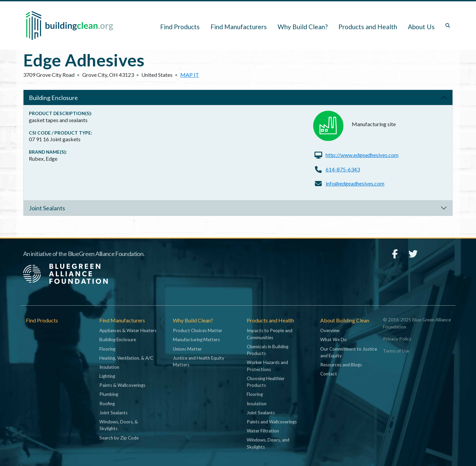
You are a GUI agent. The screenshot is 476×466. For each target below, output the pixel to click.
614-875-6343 (343, 169)
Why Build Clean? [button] (303, 27)
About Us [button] (421, 27)
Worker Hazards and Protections (267, 366)
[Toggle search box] (448, 25)
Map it (190, 75)
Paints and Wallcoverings (272, 422)
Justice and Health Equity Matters (199, 361)
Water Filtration (263, 431)
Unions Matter (187, 349)
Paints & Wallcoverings (122, 385)
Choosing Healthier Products (266, 382)
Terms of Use (396, 351)
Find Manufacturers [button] (239, 27)
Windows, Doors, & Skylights (119, 425)
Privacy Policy (397, 339)
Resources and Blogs (341, 365)
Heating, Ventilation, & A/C (126, 358)
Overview (330, 330)
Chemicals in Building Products (268, 350)
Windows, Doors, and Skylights (268, 443)
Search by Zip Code (119, 438)
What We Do (334, 340)
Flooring (107, 349)
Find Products (180, 27)
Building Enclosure (53, 98)
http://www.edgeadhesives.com (362, 155)
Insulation (109, 367)
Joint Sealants (47, 208)
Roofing (107, 404)
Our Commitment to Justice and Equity (349, 352)
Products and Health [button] (368, 27)
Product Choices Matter (198, 330)
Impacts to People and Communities (270, 334)
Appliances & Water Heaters (128, 330)
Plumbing (109, 394)
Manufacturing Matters (196, 340)
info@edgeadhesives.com (355, 183)
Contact (329, 374)
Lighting (107, 376)
